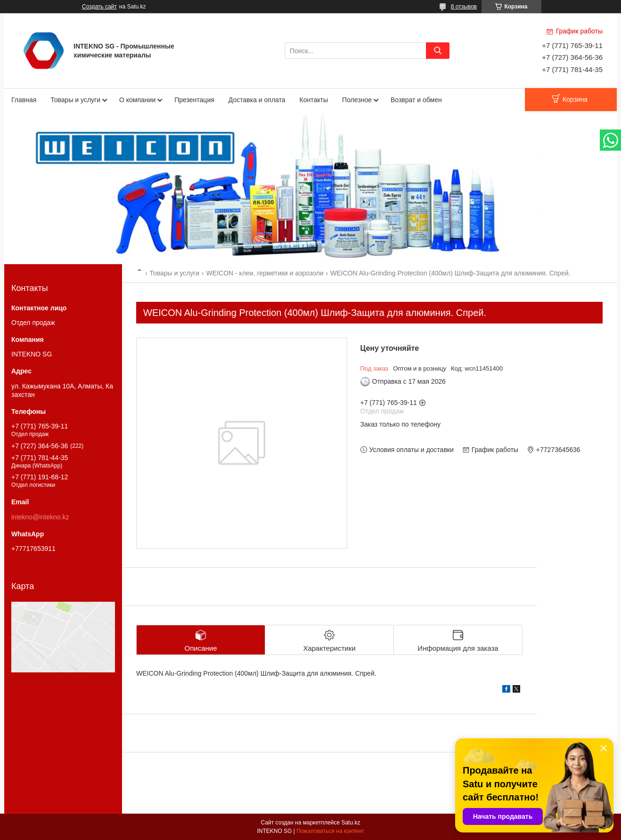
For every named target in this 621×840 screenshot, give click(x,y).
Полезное (357, 100)
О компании (137, 100)
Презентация (194, 100)
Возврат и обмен (416, 100)
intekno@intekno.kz (40, 517)
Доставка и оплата (257, 100)
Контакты (314, 100)
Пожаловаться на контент (330, 831)
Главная (24, 100)
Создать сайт (99, 7)
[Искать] (438, 51)
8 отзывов (464, 7)
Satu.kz (351, 823)
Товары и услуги (75, 100)
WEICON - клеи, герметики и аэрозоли (265, 273)
